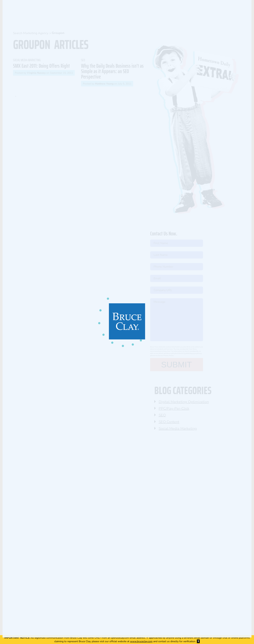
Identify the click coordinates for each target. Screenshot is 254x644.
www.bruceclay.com (141, 641)
